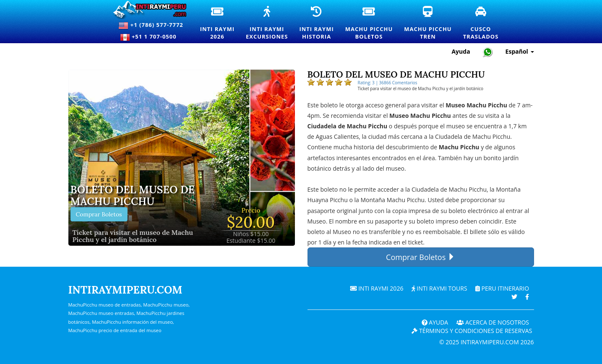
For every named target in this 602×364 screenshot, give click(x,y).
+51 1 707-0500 (151, 37)
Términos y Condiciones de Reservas (472, 331)
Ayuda (435, 322)
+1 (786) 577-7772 (151, 26)
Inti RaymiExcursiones (267, 23)
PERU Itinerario (502, 288)
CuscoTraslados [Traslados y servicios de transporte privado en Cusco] (481, 23)
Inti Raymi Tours (439, 288)
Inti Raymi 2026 (377, 288)
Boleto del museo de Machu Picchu (133, 196)
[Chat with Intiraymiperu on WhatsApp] (488, 52)
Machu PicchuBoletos (369, 23)
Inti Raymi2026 (218, 23)
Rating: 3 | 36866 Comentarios (388, 83)
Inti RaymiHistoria (317, 23)
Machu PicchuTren (428, 23)
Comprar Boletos (99, 214)
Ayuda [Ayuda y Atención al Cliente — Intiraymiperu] (461, 51)
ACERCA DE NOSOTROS (493, 322)
